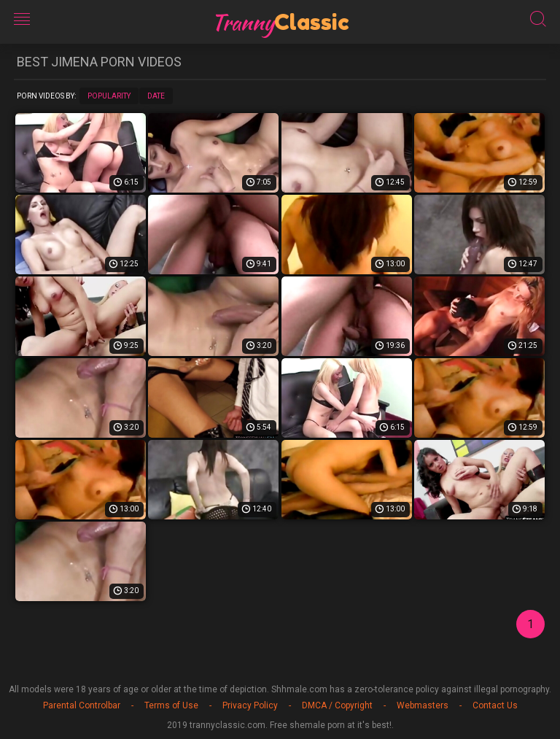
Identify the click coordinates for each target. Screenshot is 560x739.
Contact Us (495, 705)
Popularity (109, 96)
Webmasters (423, 705)
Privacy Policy (250, 705)
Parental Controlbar (82, 705)
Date (156, 96)
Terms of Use (171, 705)
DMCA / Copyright (337, 705)
